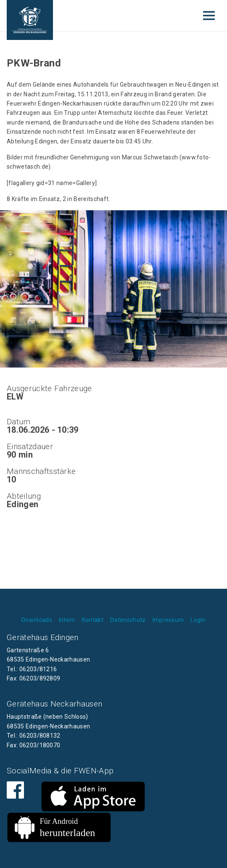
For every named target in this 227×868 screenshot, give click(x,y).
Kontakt (93, 620)
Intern (67, 620)
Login (198, 620)
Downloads (37, 620)
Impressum (168, 620)
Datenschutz (128, 620)
